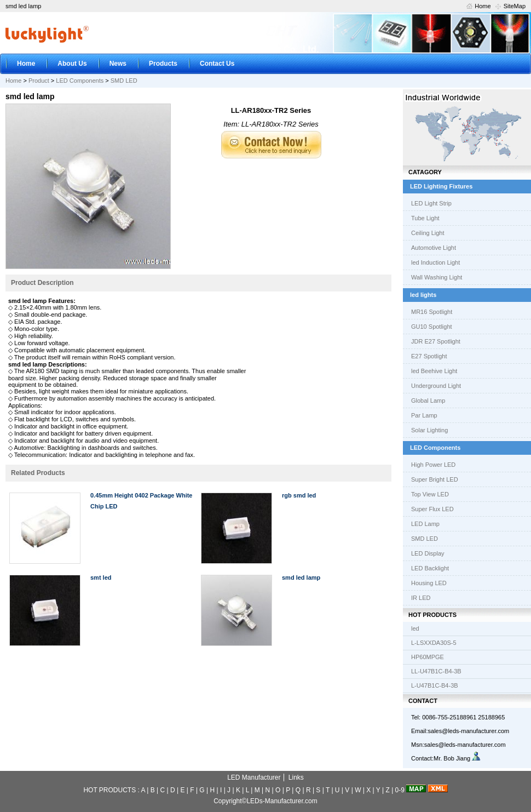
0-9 (400, 790)
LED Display (428, 553)
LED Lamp (425, 524)
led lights (423, 295)
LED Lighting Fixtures (441, 186)
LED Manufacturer (254, 777)
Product (39, 81)
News (118, 64)
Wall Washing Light (437, 277)
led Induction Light (435, 262)
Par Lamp (424, 415)
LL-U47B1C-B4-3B (436, 671)
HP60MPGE (428, 657)
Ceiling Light (428, 233)
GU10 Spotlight (432, 327)
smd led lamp (301, 577)
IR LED (421, 598)
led (415, 628)
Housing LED (429, 583)
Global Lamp (428, 401)
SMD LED (124, 81)
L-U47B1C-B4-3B (435, 685)
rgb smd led (299, 495)
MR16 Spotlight (432, 312)
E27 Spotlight (429, 356)
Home (483, 6)
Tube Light (425, 218)
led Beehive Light (434, 371)
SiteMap (515, 6)
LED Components (80, 81)
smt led (101, 577)
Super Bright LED (435, 479)
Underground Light (436, 386)
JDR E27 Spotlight (436, 341)
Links (296, 777)
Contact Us (217, 64)
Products (163, 64)
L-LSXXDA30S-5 (434, 643)
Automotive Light (434, 248)
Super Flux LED (432, 509)
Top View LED (430, 494)
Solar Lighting (429, 430)
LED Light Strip (431, 203)
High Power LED (433, 465)
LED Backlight (430, 568)
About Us (72, 64)
